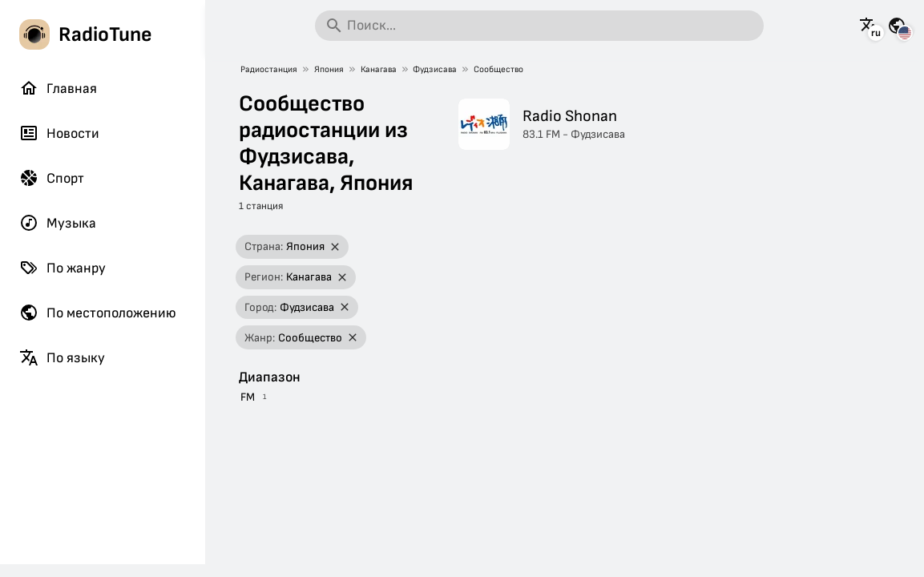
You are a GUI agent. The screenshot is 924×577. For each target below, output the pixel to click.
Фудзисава (435, 69)
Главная (58, 88)
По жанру (63, 268)
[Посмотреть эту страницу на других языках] (869, 26)
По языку (62, 357)
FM (248, 397)
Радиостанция (269, 69)
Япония (329, 69)
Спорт (52, 178)
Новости (59, 133)
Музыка (58, 223)
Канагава (379, 69)
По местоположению (98, 313)
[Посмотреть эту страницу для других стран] (897, 26)
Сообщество (498, 69)
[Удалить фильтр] (335, 247)
